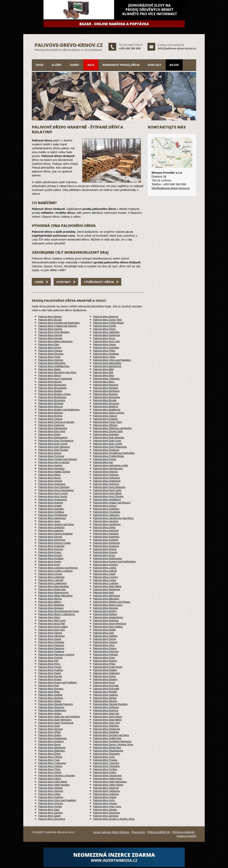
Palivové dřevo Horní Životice (108, 496)
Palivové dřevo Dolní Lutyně (108, 444)
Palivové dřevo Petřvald (105, 655)
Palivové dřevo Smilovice (106, 707)
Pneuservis (138, 832)
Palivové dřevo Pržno (49, 664)
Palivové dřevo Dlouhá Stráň (108, 431)
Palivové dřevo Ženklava (106, 816)
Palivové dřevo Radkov (105, 670)
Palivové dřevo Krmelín (50, 555)
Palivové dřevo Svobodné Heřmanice (112, 741)
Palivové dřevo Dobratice (106, 434)
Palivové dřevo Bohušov (106, 388)
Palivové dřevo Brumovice (52, 400)
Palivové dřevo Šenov (49, 745)
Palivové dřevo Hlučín (104, 329)
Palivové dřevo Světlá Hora (107, 738)
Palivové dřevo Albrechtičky (107, 363)
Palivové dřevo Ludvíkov (106, 583)
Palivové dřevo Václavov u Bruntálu (57, 776)
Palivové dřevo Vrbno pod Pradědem (112, 360)
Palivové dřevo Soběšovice (52, 710)
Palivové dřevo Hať (103, 462)
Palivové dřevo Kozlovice (106, 546)
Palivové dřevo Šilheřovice (52, 748)
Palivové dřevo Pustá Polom (108, 667)
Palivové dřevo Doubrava (106, 450)
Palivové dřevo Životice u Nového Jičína (114, 819)
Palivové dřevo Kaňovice (106, 531)
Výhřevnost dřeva (99, 282)
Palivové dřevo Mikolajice (106, 599)
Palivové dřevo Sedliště (50, 695)
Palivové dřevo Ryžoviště (106, 689)
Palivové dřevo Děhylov (105, 425)
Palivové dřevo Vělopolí (50, 788)
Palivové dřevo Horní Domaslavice (56, 490)
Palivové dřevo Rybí (49, 686)
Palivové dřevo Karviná (50, 335)
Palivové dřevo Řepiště (105, 692)
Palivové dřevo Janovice (106, 521)
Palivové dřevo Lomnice (105, 577)
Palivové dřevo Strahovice (107, 729)
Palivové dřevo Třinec (49, 357)
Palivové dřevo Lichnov (50, 574)
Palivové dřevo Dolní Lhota (107, 441)
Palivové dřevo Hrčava (105, 506)
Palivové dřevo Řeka (49, 692)
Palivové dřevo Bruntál (50, 320)
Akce (91, 65)
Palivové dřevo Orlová (50, 348)
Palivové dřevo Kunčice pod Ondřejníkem (114, 562)
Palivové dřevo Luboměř (51, 580)
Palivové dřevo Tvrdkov (105, 769)
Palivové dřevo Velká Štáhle (53, 782)
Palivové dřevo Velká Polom (108, 779)
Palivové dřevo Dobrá (49, 434)
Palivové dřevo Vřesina (105, 803)
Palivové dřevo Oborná (50, 633)
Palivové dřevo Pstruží (50, 667)
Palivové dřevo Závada (105, 810)
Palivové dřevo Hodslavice (107, 481)
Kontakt (155, 65)
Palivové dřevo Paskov (105, 648)
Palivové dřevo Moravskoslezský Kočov (59, 611)
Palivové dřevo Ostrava (50, 351)
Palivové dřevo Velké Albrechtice (110, 782)
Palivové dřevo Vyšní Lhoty (107, 807)
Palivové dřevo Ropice (50, 679)
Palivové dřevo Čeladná (105, 419)
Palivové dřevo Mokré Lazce (108, 605)
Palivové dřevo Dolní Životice (53, 450)
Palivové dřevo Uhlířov (50, 772)
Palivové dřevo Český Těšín (108, 320)
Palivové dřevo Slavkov (105, 701)
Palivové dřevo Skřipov (105, 698)
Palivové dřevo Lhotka (105, 568)
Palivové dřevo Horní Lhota (107, 490)
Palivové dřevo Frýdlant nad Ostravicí (58, 326)
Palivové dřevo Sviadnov (51, 741)
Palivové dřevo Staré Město (107, 720)
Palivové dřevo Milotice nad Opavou (112, 602)
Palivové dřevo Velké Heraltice (54, 785)
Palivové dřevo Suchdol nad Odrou (111, 735)
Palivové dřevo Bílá (103, 372)
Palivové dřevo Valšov (50, 779)
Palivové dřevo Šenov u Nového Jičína (113, 745)
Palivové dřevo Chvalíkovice (53, 515)
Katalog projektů (186, 836)
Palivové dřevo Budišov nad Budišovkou (59, 410)
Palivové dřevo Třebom (50, 766)
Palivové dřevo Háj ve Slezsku (54, 462)
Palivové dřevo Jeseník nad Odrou (56, 524)
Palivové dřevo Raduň (50, 673)
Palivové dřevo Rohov (104, 676)
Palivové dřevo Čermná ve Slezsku (56, 422)
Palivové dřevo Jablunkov (106, 332)
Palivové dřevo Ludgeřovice (52, 583)
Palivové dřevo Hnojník (50, 481)
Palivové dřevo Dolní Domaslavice (56, 441)
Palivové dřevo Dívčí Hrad (52, 431)
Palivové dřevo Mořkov (105, 611)
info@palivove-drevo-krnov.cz (177, 48)
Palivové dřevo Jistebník (51, 531)
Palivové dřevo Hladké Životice (54, 472)
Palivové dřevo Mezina (50, 599)
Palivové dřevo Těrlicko (50, 757)
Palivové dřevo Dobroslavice (53, 438)
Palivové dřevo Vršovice (51, 803)
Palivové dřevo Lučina (104, 580)
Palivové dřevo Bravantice (107, 397)
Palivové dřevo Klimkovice (52, 540)
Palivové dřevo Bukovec (51, 413)
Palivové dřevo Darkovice (51, 425)
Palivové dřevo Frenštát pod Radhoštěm (59, 323)
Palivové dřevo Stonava (50, 729)
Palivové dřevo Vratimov (51, 360)
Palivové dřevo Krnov (104, 338)
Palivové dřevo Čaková (105, 416)
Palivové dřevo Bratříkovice (52, 397)
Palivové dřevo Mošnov (105, 614)
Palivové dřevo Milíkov (50, 602)
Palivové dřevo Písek (104, 658)
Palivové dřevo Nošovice (106, 621)
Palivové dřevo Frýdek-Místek (108, 323)
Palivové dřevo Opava (104, 345)
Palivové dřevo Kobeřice (106, 540)
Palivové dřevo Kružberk (51, 559)
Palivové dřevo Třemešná (106, 766)
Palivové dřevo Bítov (104, 382)
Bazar (174, 65)
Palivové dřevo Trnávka (105, 760)
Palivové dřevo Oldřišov (105, 636)
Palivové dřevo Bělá (103, 369)
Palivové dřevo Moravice (51, 608)
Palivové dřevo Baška (49, 369)
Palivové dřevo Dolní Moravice (54, 447)
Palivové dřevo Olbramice (52, 636)
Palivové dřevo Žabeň (49, 816)
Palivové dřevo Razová (50, 676)
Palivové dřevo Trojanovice (52, 763)
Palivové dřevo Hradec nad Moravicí (112, 503)
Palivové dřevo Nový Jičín (106, 341)
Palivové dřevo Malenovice (52, 590)
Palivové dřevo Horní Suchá (53, 496)
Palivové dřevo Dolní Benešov (109, 438)
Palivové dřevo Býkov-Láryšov (109, 413)
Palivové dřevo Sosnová (106, 710)
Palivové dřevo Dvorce (50, 453)
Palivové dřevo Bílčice (50, 376)
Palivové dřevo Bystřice (50, 416)
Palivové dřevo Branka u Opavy (55, 394)
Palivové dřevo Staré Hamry (108, 717)
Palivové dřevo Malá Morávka (53, 586)
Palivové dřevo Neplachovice (108, 617)
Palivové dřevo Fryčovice (51, 456)
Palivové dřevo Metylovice (107, 596)
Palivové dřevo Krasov (50, 552)
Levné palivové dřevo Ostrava (111, 832)
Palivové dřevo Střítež (50, 732)
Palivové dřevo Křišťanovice (108, 559)
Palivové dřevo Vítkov (104, 357)
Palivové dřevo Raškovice (106, 673)
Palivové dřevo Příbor (104, 351)
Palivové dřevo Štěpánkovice (108, 751)
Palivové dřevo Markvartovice (53, 593)
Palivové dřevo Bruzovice (106, 403)
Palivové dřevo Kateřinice (106, 537)
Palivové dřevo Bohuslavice (52, 388)
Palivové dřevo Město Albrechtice (55, 341)
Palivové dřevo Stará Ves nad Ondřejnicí (59, 717)
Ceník (39, 282)
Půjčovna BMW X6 (159, 832)
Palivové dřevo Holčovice (106, 484)
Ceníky (74, 65)
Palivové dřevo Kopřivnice (107, 335)
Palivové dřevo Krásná (105, 549)
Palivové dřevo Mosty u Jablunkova (56, 614)
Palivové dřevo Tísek (49, 760)
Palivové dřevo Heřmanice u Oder (111, 465)
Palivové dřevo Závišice (50, 813)
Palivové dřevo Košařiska (51, 546)
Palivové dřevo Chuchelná (107, 512)
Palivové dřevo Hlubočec (106, 475)
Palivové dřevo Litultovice (51, 577)
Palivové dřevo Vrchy (104, 800)
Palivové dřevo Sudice (50, 735)
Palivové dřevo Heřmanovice (108, 469)
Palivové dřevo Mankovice (107, 590)
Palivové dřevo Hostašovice (52, 500)
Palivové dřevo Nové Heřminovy (110, 624)
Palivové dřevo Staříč (49, 726)
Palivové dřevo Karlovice (106, 534)
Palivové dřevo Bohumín (106, 317)
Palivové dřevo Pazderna (51, 652)
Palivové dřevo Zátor (49, 810)
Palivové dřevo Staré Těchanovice (56, 723)
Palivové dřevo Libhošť (105, 571)
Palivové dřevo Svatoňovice (52, 738)
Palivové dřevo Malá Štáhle (107, 586)
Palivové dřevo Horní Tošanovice (55, 379)
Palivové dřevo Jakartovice (52, 518)
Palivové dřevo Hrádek (50, 506)
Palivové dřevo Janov (49, 521)
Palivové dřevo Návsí (49, 617)
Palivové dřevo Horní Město (107, 493)
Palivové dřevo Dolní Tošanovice (110, 447)
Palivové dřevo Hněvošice (107, 478)
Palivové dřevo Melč (104, 593)
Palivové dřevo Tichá (104, 757)
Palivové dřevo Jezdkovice (107, 524)
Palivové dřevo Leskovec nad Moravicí (58, 568)
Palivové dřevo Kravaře (50, 338)
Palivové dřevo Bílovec (50, 317)
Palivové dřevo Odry (49, 345)
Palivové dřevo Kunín (49, 565)
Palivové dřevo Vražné (105, 797)
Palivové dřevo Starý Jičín (107, 723)
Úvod (40, 65)
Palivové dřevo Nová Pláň (52, 624)
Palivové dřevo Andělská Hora (54, 366)
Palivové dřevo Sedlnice (106, 695)
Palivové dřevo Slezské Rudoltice (110, 704)
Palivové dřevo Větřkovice (107, 791)
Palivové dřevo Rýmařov (51, 354)
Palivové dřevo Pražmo (105, 661)
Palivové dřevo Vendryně (106, 788)
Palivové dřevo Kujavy (50, 562)
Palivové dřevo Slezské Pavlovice (56, 704)
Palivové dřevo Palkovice (51, 648)
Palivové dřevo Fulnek (105, 326)
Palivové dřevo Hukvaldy (51, 509)
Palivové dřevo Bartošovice (107, 366)
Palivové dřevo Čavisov (50, 419)
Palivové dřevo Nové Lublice (53, 627)
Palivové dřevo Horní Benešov (54, 332)
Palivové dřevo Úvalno (105, 772)
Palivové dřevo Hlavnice (106, 472)
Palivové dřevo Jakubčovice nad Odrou (113, 518)
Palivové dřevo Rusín (104, 683)
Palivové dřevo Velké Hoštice (108, 785)
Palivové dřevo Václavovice (107, 776)
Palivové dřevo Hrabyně (51, 503)
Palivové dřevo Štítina (49, 754)
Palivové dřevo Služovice (51, 707)
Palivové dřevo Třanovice (106, 763)
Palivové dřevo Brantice (105, 394)
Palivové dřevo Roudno (105, 679)
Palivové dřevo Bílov (104, 376)
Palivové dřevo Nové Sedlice (108, 627)
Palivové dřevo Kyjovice (105, 565)
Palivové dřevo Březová (50, 407)
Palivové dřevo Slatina (50, 701)
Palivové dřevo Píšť (48, 661)
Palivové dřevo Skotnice (51, 698)
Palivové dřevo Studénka (106, 354)
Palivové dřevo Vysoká (50, 807)
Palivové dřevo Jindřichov (51, 528)
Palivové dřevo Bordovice (106, 391)
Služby (57, 65)
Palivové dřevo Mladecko (51, 605)
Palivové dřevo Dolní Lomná (53, 444)
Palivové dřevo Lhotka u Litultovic (55, 571)
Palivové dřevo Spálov (50, 714)
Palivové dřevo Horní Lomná (53, 493)
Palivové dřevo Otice (104, 645)
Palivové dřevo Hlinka (49, 475)
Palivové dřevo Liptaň (104, 574)
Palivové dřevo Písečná (50, 658)
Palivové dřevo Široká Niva (107, 748)
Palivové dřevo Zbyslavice (107, 813)
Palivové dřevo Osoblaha (106, 348)
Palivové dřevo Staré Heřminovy (55, 720)
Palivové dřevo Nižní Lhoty (52, 621)
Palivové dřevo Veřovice (51, 791)
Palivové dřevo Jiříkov (104, 528)
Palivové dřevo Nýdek (104, 630)
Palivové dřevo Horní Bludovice (109, 487)
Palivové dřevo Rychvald (106, 686)
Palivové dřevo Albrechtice (52, 363)
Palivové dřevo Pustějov (51, 670)
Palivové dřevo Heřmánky (52, 469)
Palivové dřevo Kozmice (51, 549)
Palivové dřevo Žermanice (52, 819)
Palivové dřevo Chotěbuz (51, 512)
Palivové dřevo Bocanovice (52, 385)
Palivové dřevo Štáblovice (52, 751)
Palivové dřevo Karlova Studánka (55, 534)
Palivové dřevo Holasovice (52, 484)
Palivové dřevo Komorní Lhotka (54, 543)
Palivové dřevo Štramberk (106, 754)
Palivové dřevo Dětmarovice (53, 428)
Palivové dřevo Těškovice (106, 379)
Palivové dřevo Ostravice (51, 645)
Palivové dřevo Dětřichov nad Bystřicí (112, 428)
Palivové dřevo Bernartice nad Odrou (57, 372)
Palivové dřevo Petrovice (106, 652)
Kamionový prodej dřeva (121, 65)
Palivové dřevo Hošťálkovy (107, 500)
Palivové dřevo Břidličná (106, 407)
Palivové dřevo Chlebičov (106, 509)
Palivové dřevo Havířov (50, 329)
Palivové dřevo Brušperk (51, 403)
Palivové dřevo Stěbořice (106, 726)
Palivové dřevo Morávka (106, 608)
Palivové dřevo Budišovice (107, 410)
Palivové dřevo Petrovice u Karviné (56, 655)
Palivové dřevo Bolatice (50, 391)
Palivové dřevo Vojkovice (106, 794)
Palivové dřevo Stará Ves (106, 714)
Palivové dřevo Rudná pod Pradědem (58, 683)
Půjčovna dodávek (183, 832)
